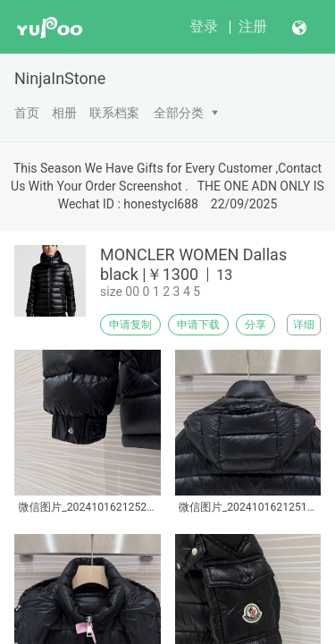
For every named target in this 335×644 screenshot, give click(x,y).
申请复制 (130, 325)
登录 (204, 26)
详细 (304, 325)
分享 (255, 325)
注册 (253, 26)
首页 (27, 113)
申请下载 (198, 325)
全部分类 (179, 113)
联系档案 (114, 113)
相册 (64, 113)
